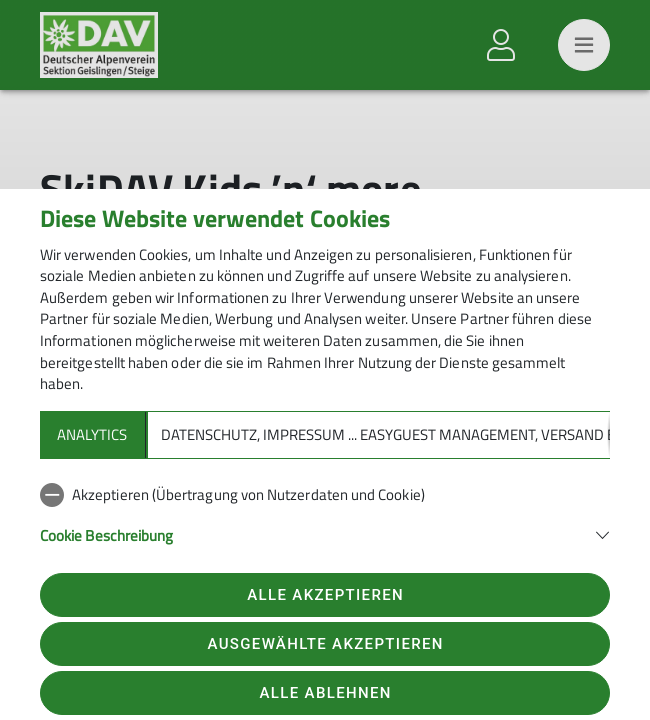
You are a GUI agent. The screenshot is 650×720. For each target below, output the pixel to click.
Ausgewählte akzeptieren (326, 644)
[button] (325, 533)
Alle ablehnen (326, 693)
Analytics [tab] (92, 434)
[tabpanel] (325, 526)
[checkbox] (325, 495)
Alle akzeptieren (325, 595)
